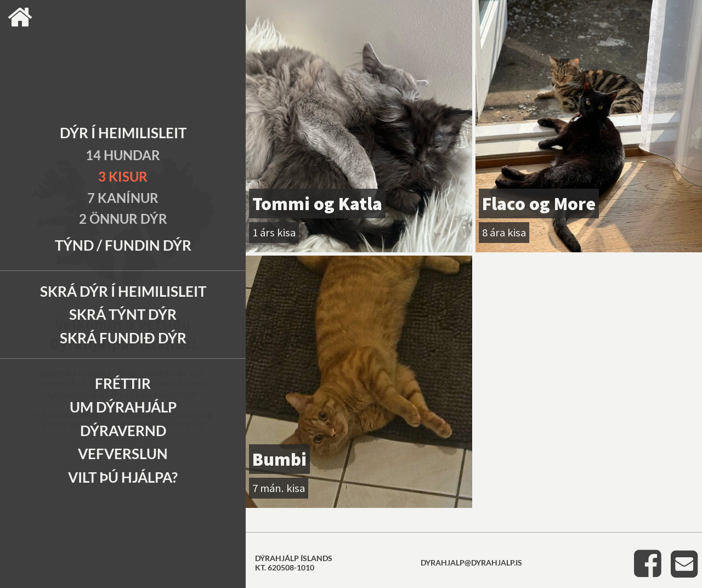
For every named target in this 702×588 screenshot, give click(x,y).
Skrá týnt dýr (123, 314)
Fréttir (123, 383)
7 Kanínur (123, 198)
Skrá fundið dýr (123, 338)
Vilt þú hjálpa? (123, 477)
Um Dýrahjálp (123, 407)
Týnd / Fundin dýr (123, 245)
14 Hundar (123, 155)
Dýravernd (123, 431)
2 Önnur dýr (123, 219)
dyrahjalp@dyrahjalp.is (471, 562)
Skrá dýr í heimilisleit (123, 291)
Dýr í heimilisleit (123, 133)
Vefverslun (123, 454)
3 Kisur (123, 176)
